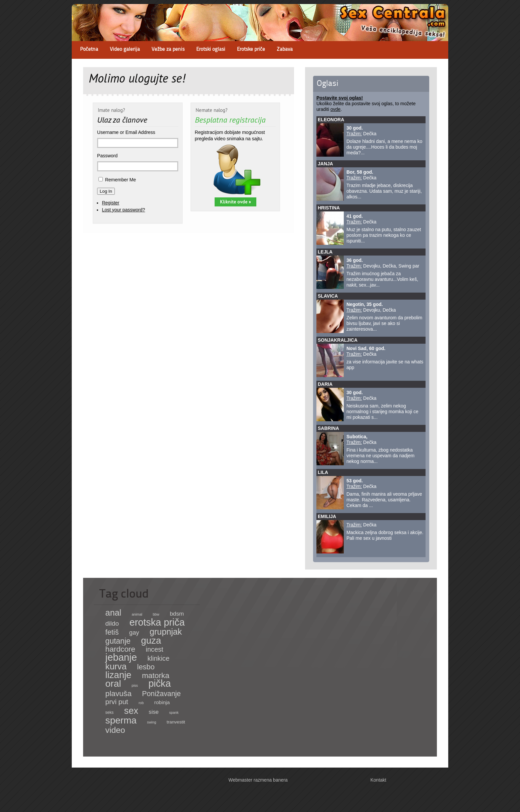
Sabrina (328, 428)
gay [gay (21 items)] (134, 632)
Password (107, 156)
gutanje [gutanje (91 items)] (118, 641)
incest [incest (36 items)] (155, 649)
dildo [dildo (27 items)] (112, 623)
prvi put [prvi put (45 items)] (117, 702)
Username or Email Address (126, 132)
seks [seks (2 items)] (110, 712)
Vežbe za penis (168, 50)
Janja (325, 164)
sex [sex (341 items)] (131, 711)
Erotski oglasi (211, 50)
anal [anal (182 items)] (113, 613)
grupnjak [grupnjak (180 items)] (166, 632)
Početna (89, 50)
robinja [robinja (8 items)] (162, 702)
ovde (335, 109)
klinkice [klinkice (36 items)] (159, 658)
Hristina (329, 208)
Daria (325, 384)
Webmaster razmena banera (258, 780)
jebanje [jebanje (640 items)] (121, 657)
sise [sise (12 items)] (154, 712)
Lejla (325, 252)
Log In (106, 191)
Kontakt (378, 780)
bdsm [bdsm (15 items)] (177, 614)
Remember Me (121, 180)
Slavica (328, 296)
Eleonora (331, 120)
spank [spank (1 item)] (174, 712)
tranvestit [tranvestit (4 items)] (176, 722)
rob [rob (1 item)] (141, 703)
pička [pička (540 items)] (160, 683)
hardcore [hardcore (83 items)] (120, 649)
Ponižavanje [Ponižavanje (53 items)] (162, 694)
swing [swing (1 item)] (152, 722)
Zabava (285, 50)
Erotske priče (251, 50)
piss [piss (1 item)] (135, 685)
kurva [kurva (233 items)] (116, 666)
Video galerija (125, 50)
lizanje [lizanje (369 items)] (118, 675)
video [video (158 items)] (115, 730)
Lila (323, 472)
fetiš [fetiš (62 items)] (112, 632)
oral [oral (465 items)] (113, 683)
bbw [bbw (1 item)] (156, 614)
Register (110, 203)
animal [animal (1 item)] (137, 614)
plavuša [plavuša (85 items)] (118, 693)
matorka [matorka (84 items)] (156, 675)
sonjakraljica (338, 340)
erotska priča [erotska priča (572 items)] (157, 622)
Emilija (327, 516)
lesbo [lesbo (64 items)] (146, 667)
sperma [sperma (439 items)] (121, 720)
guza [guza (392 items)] (151, 640)
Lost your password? (123, 210)
